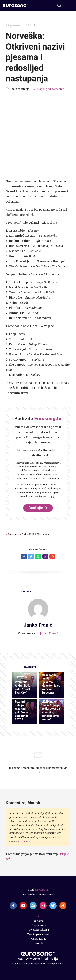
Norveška (43, 534)
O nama (39, 921)
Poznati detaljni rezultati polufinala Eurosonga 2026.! (22, 710)
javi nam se (25, 841)
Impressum (39, 925)
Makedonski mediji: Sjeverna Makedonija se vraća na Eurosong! (51, 684)
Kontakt (39, 943)
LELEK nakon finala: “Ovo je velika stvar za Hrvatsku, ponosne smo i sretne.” (51, 710)
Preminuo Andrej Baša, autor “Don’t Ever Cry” (23, 687)
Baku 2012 (28, 534)
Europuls (13, 534)
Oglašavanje (39, 939)
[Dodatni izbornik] (69, 6)
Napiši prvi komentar (51, 89)
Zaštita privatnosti (39, 934)
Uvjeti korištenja (39, 930)
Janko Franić (49, 633)
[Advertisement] (38, 135)
